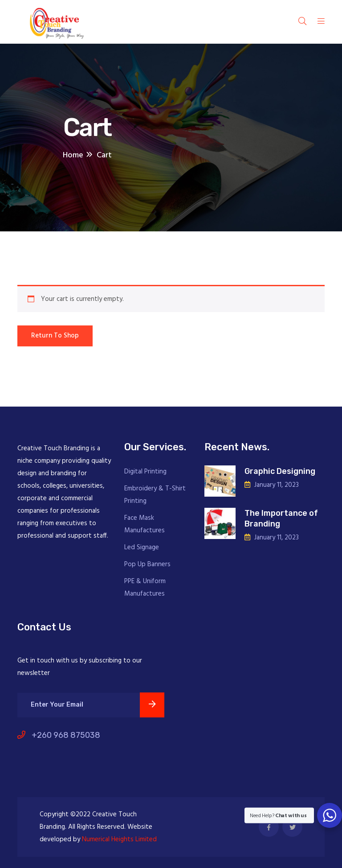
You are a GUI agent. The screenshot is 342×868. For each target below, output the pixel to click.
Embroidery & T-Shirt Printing (155, 495)
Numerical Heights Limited (119, 839)
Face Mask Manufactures (145, 524)
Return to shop (55, 336)
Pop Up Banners (147, 564)
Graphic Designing (280, 471)
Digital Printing (145, 472)
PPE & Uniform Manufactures (145, 588)
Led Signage (142, 547)
